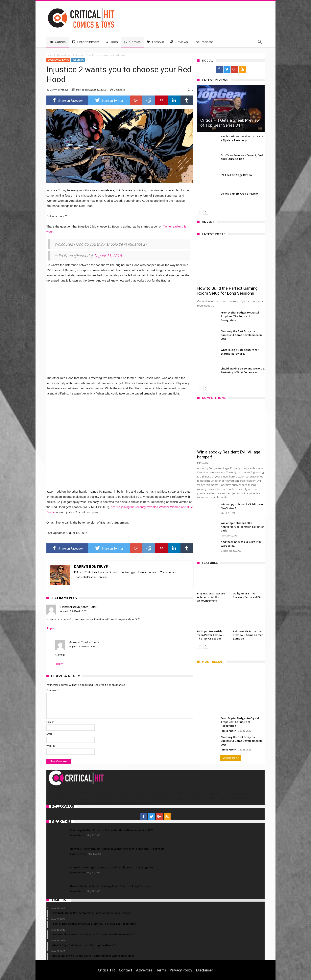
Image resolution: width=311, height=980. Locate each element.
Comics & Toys (64, 55)
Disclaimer (205, 970)
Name (50, 722)
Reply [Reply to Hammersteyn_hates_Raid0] (50, 628)
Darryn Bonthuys (59, 90)
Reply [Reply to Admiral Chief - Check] (59, 664)
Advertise (144, 970)
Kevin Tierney (78, 854)
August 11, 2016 (108, 256)
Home (50, 55)
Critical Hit (107, 970)
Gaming (78, 60)
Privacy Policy (181, 970)
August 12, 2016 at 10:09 (73, 611)
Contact (126, 970)
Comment (53, 690)
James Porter (228, 731)
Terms (161, 970)
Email (50, 734)
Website (51, 746)
